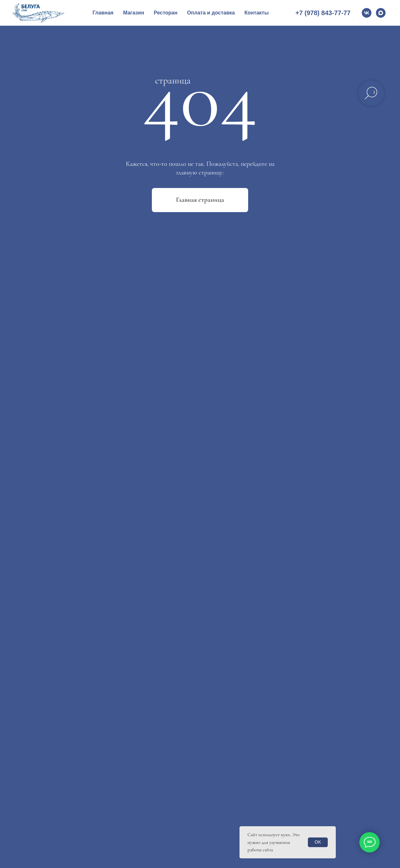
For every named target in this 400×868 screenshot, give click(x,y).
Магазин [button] (134, 13)
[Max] (381, 13)
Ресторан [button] (166, 13)
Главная (103, 13)
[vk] (367, 13)
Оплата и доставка (211, 13)
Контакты (256, 13)
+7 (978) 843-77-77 (323, 13)
